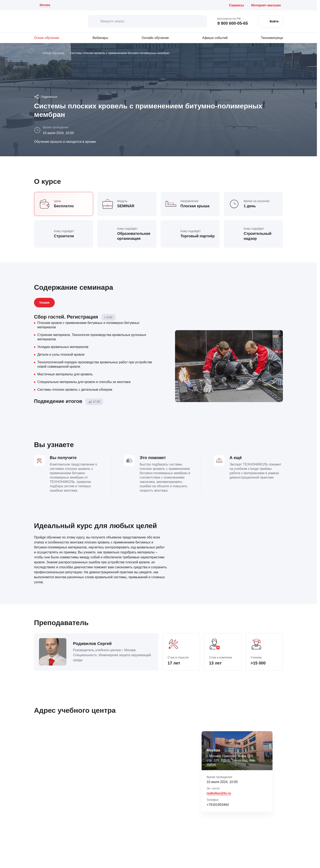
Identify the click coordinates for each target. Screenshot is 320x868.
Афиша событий (215, 38)
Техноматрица (272, 38)
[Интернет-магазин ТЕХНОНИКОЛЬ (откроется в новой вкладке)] (267, 5)
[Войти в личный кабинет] (271, 21)
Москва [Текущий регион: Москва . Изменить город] (45, 5)
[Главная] (36, 53)
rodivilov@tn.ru (219, 793)
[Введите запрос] (147, 21)
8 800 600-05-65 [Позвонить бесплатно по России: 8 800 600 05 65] (233, 23)
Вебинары (100, 38)
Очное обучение (47, 38)
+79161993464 (218, 805)
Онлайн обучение (155, 38)
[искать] (94, 21)
